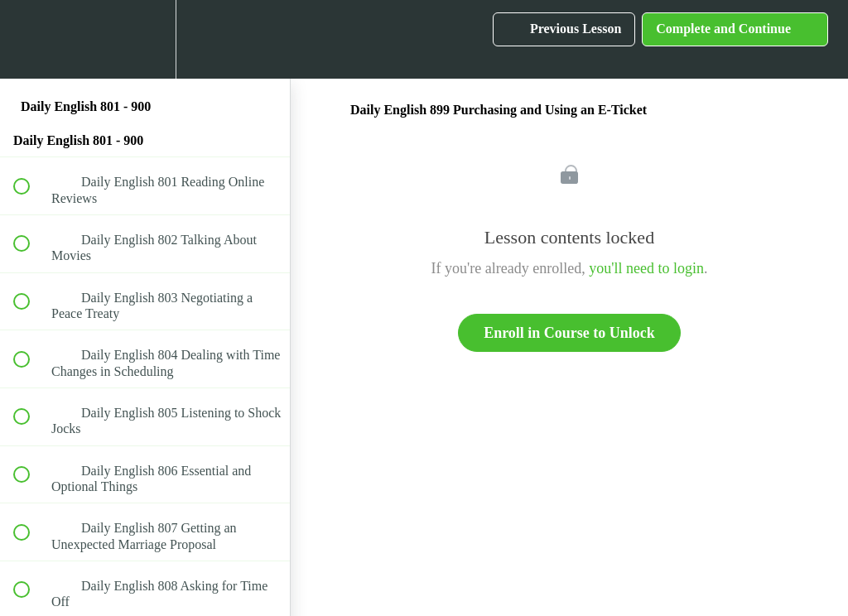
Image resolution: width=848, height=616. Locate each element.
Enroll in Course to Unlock (569, 333)
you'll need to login (646, 268)
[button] (31, 39)
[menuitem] (145, 39)
